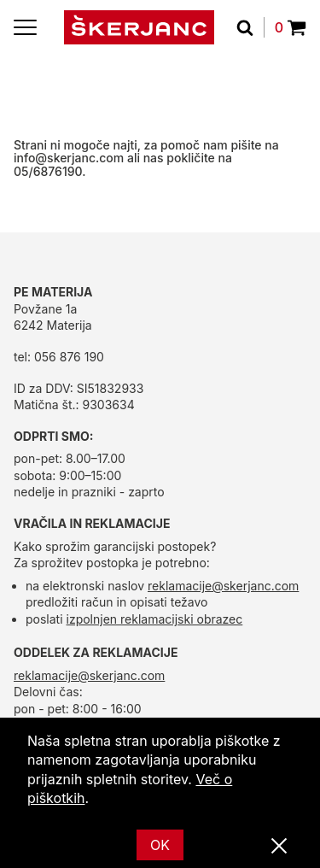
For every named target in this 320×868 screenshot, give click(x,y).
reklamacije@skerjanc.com (223, 586)
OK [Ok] (160, 845)
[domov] (139, 27)
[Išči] (250, 27)
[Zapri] (279, 847)
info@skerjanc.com (69, 158)
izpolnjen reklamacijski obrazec (155, 619)
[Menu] (25, 27)
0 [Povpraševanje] (291, 27)
